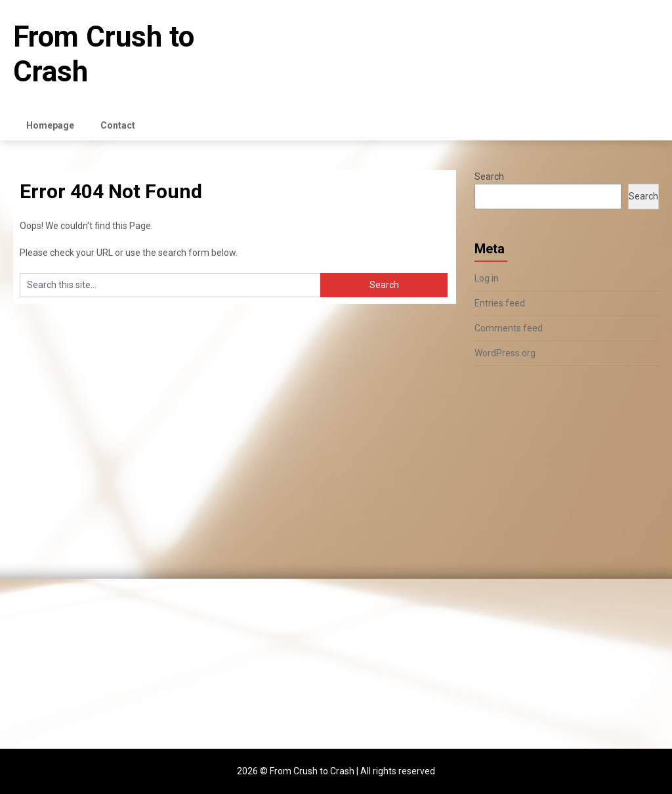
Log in (487, 278)
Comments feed (509, 328)
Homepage (50, 125)
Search (489, 177)
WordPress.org (505, 353)
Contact (118, 125)
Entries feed (500, 303)
